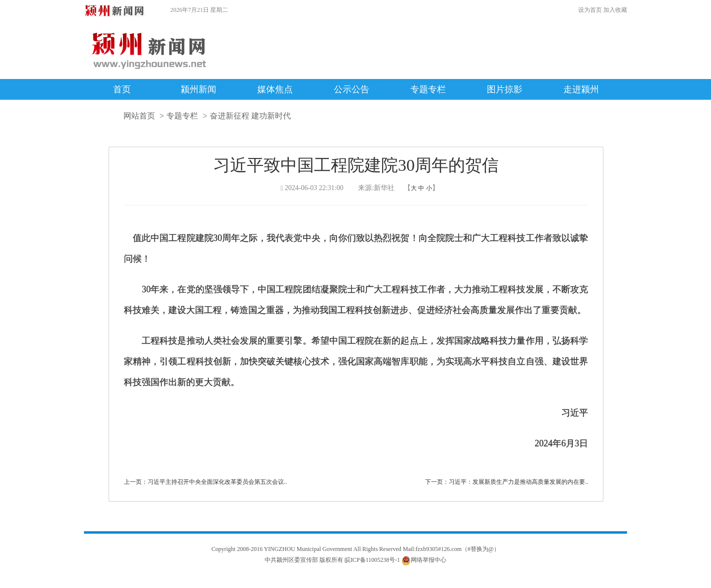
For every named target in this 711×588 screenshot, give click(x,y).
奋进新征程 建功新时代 (250, 116)
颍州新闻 (198, 89)
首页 (122, 89)
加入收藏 (615, 10)
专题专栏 (428, 89)
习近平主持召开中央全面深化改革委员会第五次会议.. (217, 482)
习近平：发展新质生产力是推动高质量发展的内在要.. (518, 482)
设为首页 (590, 10)
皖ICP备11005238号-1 (372, 560)
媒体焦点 (275, 89)
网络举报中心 (429, 560)
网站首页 (139, 116)
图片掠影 (505, 89)
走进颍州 (581, 89)
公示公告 (352, 89)
